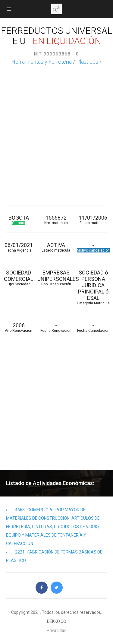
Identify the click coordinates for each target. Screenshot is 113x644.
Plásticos (87, 62)
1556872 (56, 220)
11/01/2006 (93, 220)
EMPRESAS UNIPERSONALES (56, 278)
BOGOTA (19, 220)
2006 (19, 327)
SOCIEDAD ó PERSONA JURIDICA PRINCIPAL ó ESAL (93, 287)
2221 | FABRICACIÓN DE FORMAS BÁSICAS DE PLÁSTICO (54, 556)
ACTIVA (56, 247)
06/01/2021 (19, 247)
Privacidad (57, 630)
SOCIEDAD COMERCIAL (19, 278)
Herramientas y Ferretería (42, 62)
